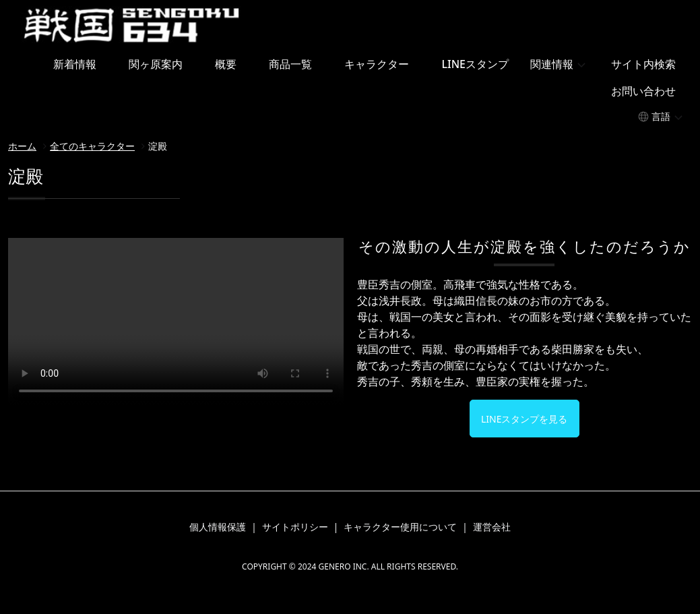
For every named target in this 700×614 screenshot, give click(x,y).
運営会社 (492, 527)
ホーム (22, 146)
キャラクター (377, 64)
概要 (226, 64)
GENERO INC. (343, 566)
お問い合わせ (643, 91)
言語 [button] (661, 116)
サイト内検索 (643, 64)
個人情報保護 (218, 527)
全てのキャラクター (92, 146)
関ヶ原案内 (156, 64)
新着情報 (75, 64)
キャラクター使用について (400, 527)
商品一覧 (290, 64)
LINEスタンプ (475, 64)
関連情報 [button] (552, 64)
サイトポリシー (295, 527)
